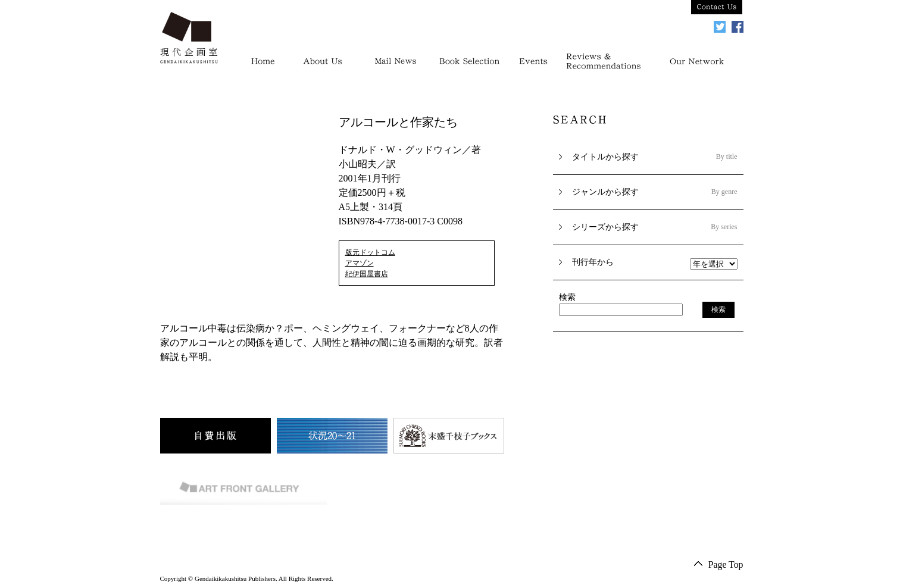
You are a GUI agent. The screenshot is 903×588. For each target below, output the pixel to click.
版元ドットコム (370, 252)
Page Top (725, 564)
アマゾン (360, 263)
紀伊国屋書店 (367, 274)
